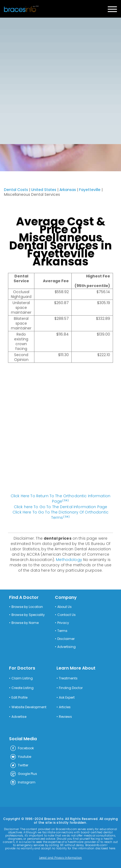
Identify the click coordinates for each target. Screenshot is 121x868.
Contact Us (66, 614)
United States (44, 190)
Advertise (19, 716)
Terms (62, 630)
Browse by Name (25, 622)
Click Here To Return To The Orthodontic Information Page (61, 499)
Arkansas (68, 190)
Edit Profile (19, 697)
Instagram (23, 782)
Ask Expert (67, 697)
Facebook (22, 748)
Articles (65, 707)
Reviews (65, 716)
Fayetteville (90, 190)
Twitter (19, 765)
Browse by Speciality (28, 614)
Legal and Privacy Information (61, 857)
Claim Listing (22, 678)
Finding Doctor (71, 687)
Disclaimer (66, 638)
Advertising (66, 646)
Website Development (29, 707)
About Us (64, 606)
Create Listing (23, 687)
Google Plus (23, 774)
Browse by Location (27, 606)
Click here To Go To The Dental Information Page (61, 507)
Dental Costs (16, 190)
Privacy (63, 622)
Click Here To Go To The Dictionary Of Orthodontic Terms (61, 515)
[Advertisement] (61, 81)
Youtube (21, 756)
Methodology (69, 559)
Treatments (68, 678)
